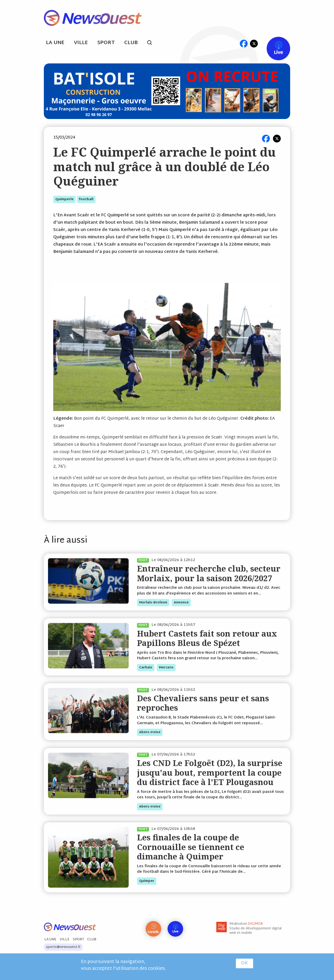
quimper (147, 881)
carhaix (146, 668)
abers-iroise (150, 732)
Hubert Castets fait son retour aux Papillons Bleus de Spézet (207, 638)
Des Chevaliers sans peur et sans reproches (203, 703)
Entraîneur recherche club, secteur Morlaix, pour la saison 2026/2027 (209, 573)
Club (131, 43)
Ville (81, 43)
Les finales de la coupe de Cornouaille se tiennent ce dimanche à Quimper (191, 847)
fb (244, 43)
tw (254, 43)
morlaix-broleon (153, 603)
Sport (106, 43)
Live (273, 43)
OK (244, 963)
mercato (166, 668)
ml (234, 43)
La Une (55, 43)
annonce (181, 603)
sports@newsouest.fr (63, 947)
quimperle (64, 199)
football (86, 199)
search (152, 43)
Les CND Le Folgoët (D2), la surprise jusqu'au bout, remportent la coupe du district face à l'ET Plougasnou (210, 773)
